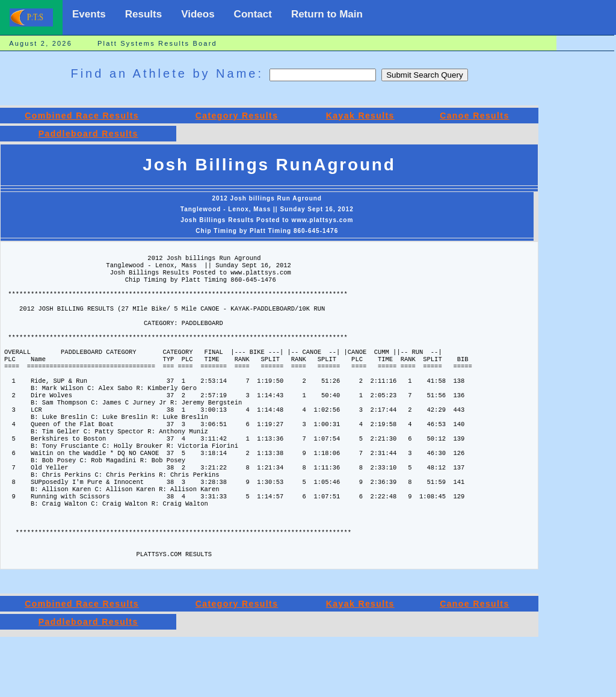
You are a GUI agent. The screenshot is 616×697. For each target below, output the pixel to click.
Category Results (237, 116)
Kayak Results (360, 116)
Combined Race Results (82, 116)
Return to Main (327, 14)
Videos (198, 14)
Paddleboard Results (88, 134)
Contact (253, 14)
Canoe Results (474, 116)
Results (143, 14)
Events (89, 14)
